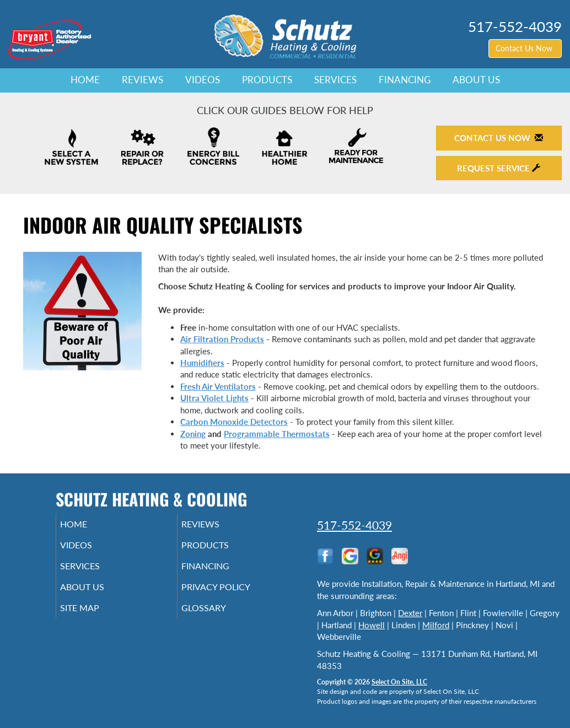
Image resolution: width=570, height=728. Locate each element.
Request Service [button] (499, 168)
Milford (436, 625)
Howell (372, 625)
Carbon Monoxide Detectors (234, 422)
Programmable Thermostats (277, 434)
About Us (476, 80)
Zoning (193, 434)
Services (335, 80)
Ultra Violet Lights (214, 398)
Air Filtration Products (222, 339)
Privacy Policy (232, 595)
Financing (405, 80)
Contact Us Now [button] (525, 48)
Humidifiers (202, 363)
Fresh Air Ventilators (218, 386)
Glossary (219, 618)
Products (267, 80)
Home (85, 80)
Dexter (410, 613)
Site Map (95, 618)
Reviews (142, 80)
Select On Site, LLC (399, 682)
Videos (203, 80)
